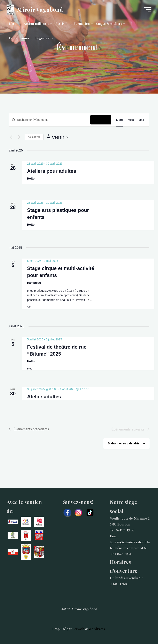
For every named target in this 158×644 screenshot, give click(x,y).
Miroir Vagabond (40, 9)
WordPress (97, 629)
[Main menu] (148, 9)
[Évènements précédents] (11, 137)
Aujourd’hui (34, 137)
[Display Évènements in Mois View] (131, 120)
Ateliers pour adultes (52, 171)
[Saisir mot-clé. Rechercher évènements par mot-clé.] (50, 120)
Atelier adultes (44, 396)
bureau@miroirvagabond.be (130, 542)
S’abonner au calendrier (124, 443)
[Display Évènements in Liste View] (120, 120)
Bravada (78, 629)
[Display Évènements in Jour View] (141, 120)
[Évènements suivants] (19, 137)
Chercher (101, 120)
